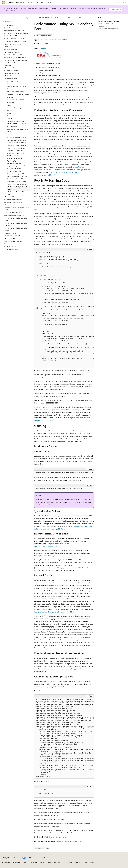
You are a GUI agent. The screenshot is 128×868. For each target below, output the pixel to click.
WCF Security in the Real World (56, 837)
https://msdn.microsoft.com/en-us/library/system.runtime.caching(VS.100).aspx (61, 568)
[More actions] (92, 18)
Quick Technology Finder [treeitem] (11, 28)
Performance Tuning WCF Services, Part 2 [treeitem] (18, 193)
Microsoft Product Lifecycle (54, 8)
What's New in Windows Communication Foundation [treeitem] (17, 64)
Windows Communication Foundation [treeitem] (16, 60)
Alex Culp (43, 48)
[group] (64, 309)
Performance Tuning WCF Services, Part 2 (69, 841)
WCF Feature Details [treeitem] (13, 81)
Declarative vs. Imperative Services (109, 29)
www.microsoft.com (55, 142)
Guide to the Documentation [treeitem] (14, 68)
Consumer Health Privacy (54, 862)
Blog (26, 862)
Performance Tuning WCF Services (48, 18)
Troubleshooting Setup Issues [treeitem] (14, 213)
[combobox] (16, 22)
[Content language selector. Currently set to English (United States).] (11, 858)
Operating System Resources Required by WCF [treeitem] (17, 209)
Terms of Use (69, 862)
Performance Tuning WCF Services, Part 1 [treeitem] (19, 188)
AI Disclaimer (6, 862)
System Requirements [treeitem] (12, 205)
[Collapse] (27, 18)
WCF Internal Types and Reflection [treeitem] (17, 137)
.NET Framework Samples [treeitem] (11, 249)
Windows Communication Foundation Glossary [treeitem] (16, 229)
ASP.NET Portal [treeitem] (8, 47)
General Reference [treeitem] (10, 233)
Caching (102, 26)
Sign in (124, 2)
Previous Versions (17, 862)
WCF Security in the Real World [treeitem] (16, 179)
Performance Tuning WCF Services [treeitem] (18, 184)
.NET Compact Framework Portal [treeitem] (13, 52)
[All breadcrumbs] (36, 18)
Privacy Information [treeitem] (11, 238)
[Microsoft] (3, 3)
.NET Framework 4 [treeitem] (9, 25)
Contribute (34, 862)
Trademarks (78, 862)
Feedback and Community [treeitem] (13, 236)
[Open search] (119, 3)
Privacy (41, 862)
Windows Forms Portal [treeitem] (10, 49)
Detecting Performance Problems (109, 21)
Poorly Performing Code (106, 24)
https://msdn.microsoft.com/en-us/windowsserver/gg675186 (54, 612)
